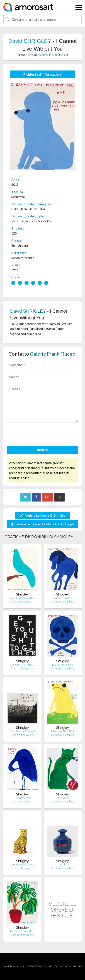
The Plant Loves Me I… (22, 931)
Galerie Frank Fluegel (53, 55)
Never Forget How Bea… (22, 598)
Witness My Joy (63, 598)
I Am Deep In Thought (22, 731)
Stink (63, 864)
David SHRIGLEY (30, 41)
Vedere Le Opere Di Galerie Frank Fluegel (42, 524)
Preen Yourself (22, 798)
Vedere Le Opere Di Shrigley (42, 515)
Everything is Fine (63, 665)
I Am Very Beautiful (63, 731)
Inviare (43, 450)
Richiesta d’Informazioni (42, 74)
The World (63, 798)
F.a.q (82, 966)
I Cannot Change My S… (22, 864)
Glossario (72, 966)
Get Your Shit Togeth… (22, 665)
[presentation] (41, 435)
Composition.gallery (22, 601)
